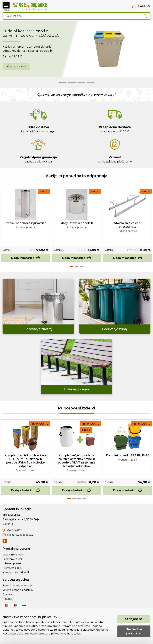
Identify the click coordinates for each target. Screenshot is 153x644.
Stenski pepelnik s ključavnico (26, 223)
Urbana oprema (12, 563)
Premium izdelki (12, 568)
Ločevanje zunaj (12, 559)
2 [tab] (77, 266)
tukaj (77, 634)
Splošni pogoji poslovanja (17, 586)
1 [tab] (71, 266)
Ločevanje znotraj (13, 555)
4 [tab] (84, 499)
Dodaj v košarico (26, 258)
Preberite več (16, 66)
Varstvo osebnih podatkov (18, 590)
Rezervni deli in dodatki (16, 572)
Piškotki (7, 599)
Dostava (7, 594)
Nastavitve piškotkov (134, 631)
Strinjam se (134, 619)
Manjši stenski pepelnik (77, 223)
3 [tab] (82, 266)
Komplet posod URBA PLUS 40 (128, 455)
